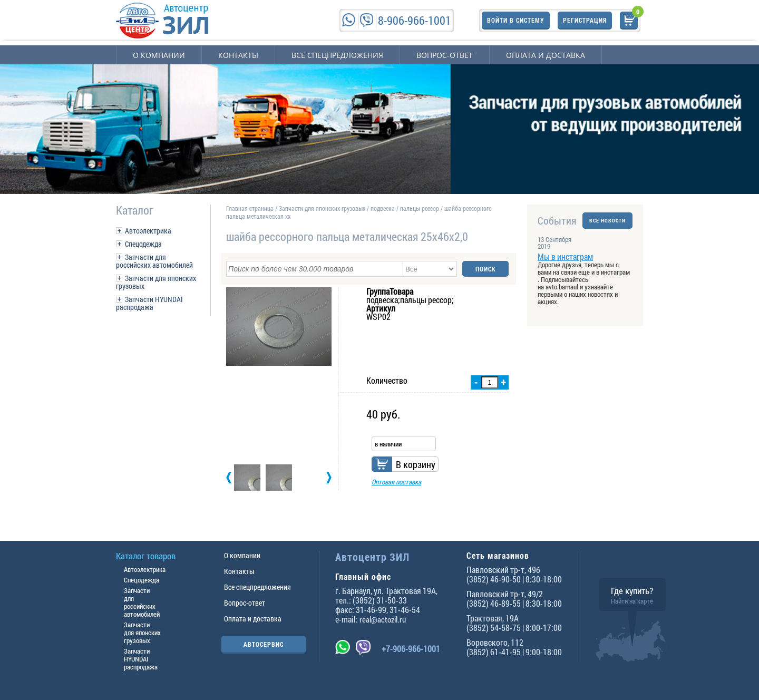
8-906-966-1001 (415, 20)
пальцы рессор (420, 208)
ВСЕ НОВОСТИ (607, 221)
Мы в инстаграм (565, 256)
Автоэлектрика (148, 231)
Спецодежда (143, 244)
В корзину (416, 464)
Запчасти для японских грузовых (156, 282)
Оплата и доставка (546, 55)
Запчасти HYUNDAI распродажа (149, 303)
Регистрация (585, 20)
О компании (159, 55)
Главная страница (250, 208)
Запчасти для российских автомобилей (154, 261)
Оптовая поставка (396, 482)
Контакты (238, 55)
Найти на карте (632, 601)
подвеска (383, 208)
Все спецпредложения (337, 55)
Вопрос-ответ (445, 55)
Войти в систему (516, 20)
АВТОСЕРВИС (264, 644)
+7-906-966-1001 (411, 649)
